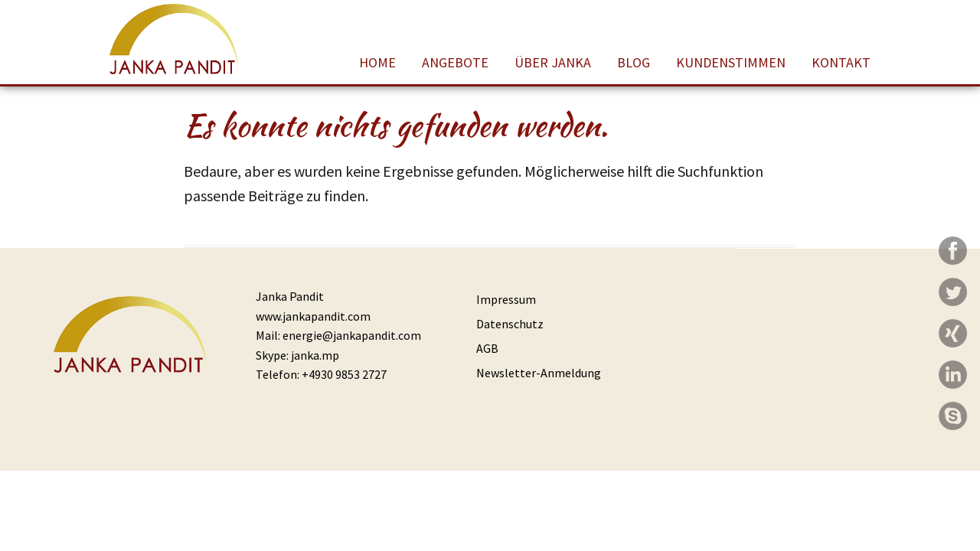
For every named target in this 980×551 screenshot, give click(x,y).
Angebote (455, 62)
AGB (487, 348)
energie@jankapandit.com (352, 335)
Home (377, 62)
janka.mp (315, 355)
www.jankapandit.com (313, 316)
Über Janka (553, 62)
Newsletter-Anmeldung (539, 373)
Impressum (506, 299)
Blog (634, 62)
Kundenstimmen (731, 62)
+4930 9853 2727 (344, 374)
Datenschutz (510, 324)
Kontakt (841, 62)
